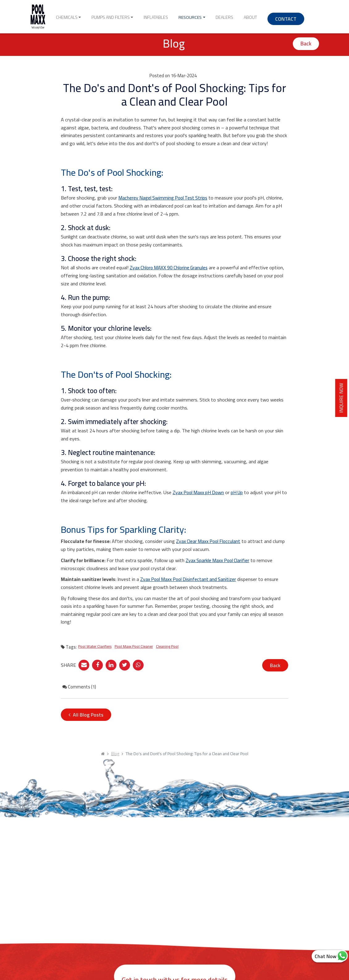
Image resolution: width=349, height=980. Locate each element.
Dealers (221, 16)
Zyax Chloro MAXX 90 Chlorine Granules (170, 267)
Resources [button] (192, 16)
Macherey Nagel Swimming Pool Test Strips (164, 198)
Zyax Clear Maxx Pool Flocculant (209, 541)
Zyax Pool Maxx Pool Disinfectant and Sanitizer (190, 579)
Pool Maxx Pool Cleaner (134, 646)
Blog (115, 753)
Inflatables (163, 16)
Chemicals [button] (86, 16)
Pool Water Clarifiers (95, 646)
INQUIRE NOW (343, 399)
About (241, 16)
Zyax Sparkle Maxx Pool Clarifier (218, 560)
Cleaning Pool (167, 646)
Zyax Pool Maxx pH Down (199, 492)
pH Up (239, 492)
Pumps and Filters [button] (124, 16)
